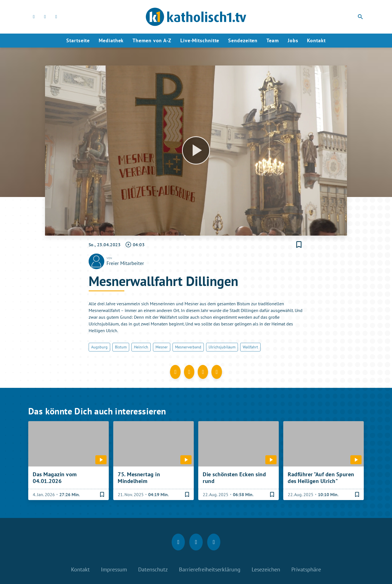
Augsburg (99, 347)
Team (273, 40)
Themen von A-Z (152, 40)
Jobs (293, 40)
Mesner (162, 347)
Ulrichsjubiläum (222, 347)
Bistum (121, 347)
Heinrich (141, 347)
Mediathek (111, 40)
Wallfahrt (250, 347)
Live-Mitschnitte (200, 40)
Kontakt (316, 40)
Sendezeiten (243, 40)
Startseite (78, 40)
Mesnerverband (188, 347)
